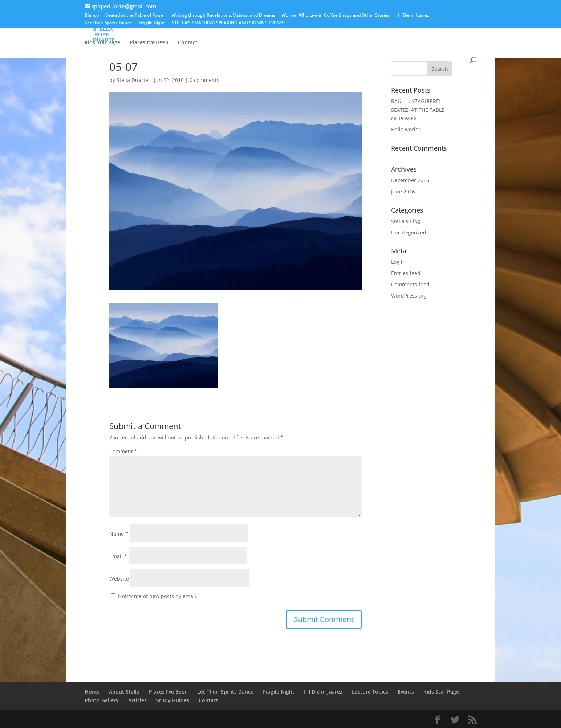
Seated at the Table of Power (135, 16)
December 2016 (410, 180)
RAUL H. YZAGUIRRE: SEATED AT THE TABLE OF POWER (418, 110)
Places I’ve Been (149, 43)
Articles (440, 26)
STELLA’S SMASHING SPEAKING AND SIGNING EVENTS (228, 23)
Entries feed (406, 273)
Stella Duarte (132, 80)
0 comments (204, 80)
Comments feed (410, 284)
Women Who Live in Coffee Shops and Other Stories (336, 16)
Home (92, 26)
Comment (123, 451)
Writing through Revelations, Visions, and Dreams (223, 16)
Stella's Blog (406, 221)
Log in (398, 262)
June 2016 (403, 191)
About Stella (124, 26)
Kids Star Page (102, 43)
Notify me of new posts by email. (158, 596)
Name (119, 534)
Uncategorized (409, 232)
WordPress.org (409, 296)
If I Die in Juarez (413, 16)
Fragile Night (152, 23)
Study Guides (173, 700)
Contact (188, 43)
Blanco (92, 16)
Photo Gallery (359, 26)
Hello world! (406, 129)
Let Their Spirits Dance (108, 23)
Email (118, 556)
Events (324, 26)
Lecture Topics (403, 26)
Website (119, 579)
